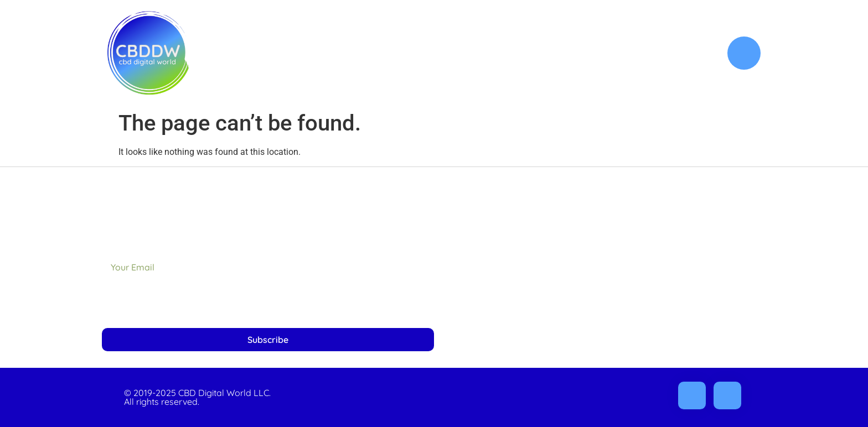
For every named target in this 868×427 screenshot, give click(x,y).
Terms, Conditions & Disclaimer (650, 299)
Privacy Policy (686, 248)
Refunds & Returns (676, 273)
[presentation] (186, 303)
